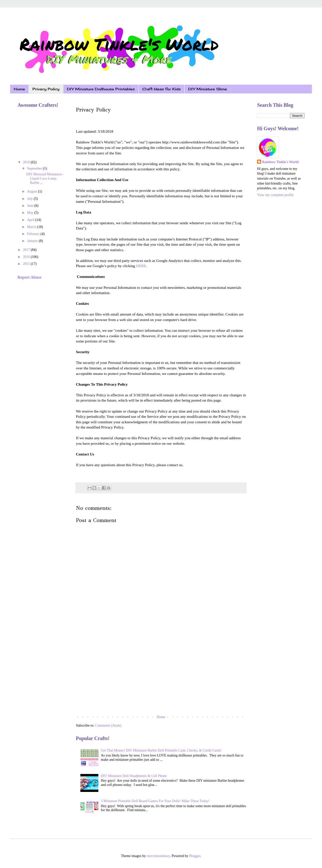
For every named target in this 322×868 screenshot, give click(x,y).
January (33, 241)
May (31, 213)
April (31, 220)
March (32, 227)
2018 (27, 162)
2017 (27, 250)
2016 (27, 257)
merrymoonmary (158, 856)
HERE (141, 266)
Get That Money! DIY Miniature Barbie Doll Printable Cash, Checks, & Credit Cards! (161, 750)
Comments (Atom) (108, 725)
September (35, 168)
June (31, 206)
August (32, 191)
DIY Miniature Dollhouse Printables (101, 89)
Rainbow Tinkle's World (280, 162)
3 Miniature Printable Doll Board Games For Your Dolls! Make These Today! (155, 801)
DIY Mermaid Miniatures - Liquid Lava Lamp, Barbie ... (45, 178)
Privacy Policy (46, 89)
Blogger (195, 856)
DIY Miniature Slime (208, 89)
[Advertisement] (161, 673)
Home (19, 89)
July (30, 199)
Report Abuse (29, 277)
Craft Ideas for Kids (161, 89)
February (34, 234)
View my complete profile (275, 195)
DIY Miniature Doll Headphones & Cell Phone (134, 776)
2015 (27, 264)
